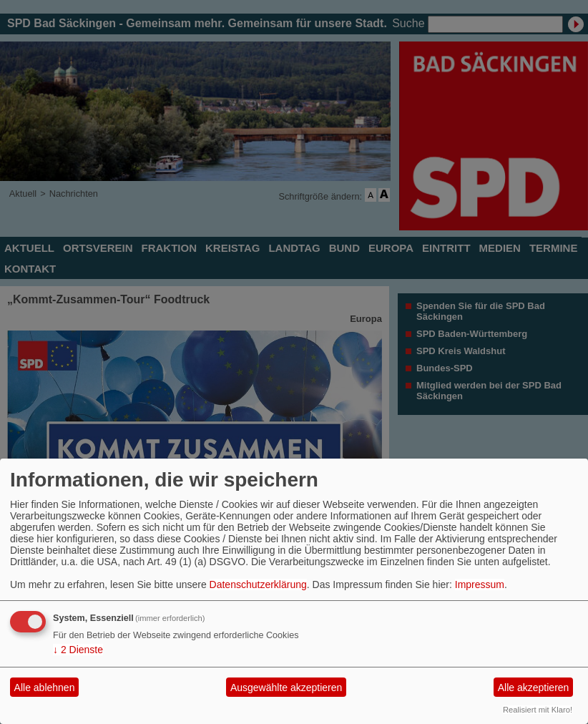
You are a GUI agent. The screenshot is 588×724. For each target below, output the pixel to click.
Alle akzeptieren (534, 688)
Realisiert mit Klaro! (538, 710)
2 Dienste (78, 650)
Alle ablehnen (45, 688)
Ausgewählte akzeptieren (286, 688)
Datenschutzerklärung (258, 584)
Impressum (480, 584)
